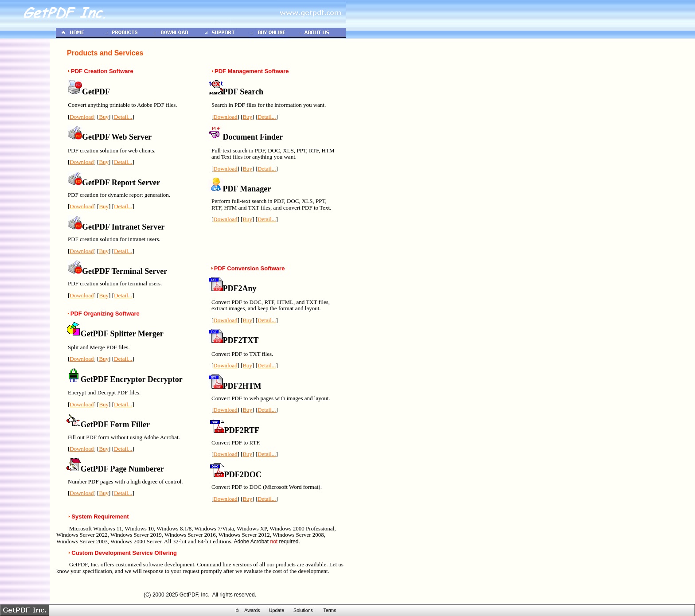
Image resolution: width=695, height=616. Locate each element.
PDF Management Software (252, 71)
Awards (252, 610)
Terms (330, 610)
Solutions (303, 610)
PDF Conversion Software (250, 268)
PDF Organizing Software (105, 314)
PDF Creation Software (102, 71)
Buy (104, 117)
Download (82, 117)
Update (277, 610)
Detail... (123, 117)
